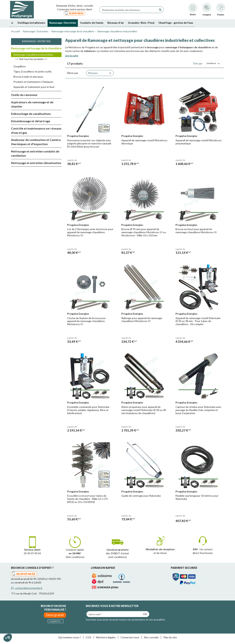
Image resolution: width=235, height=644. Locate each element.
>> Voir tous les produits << (31, 59)
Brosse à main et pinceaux (28, 77)
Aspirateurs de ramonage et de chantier (32, 104)
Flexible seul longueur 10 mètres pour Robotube (197, 497)
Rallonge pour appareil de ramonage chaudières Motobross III (142, 320)
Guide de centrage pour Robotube (141, 496)
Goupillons (20, 66)
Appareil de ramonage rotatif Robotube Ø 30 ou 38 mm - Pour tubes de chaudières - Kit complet (198, 321)
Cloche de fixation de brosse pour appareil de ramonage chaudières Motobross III (86, 321)
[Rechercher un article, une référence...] (129, 10)
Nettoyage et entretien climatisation (36, 163)
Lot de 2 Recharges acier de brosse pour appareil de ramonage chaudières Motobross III (90, 232)
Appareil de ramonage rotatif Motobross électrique (144, 142)
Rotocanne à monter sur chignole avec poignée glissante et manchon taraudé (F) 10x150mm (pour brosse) (89, 143)
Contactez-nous (130, 637)
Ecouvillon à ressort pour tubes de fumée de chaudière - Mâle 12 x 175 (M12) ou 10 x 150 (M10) (87, 499)
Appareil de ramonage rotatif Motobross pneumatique (199, 142)
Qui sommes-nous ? (69, 637)
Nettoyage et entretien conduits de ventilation (35, 153)
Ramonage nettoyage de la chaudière (36, 48)
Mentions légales (106, 637)
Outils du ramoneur (24, 95)
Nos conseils (151, 637)
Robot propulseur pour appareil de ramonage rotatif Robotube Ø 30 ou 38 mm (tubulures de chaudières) (144, 410)
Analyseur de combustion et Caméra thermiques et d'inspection (36, 142)
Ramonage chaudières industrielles (33, 55)
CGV (88, 637)
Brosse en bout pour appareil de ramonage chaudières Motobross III (196, 231)
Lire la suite (72, 56)
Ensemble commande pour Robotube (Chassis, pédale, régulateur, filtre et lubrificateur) (88, 410)
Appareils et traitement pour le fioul (34, 87)
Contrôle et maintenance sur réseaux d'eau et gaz (36, 130)
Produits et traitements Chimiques (33, 82)
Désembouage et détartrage (31, 121)
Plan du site (170, 637)
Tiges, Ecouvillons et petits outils (32, 71)
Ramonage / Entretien (36, 41)
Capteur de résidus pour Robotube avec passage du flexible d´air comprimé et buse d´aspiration (198, 410)
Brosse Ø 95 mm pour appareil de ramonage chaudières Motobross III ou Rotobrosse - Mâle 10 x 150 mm (144, 232)
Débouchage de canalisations (31, 114)
